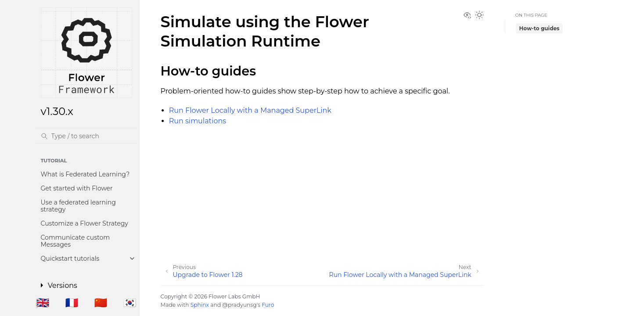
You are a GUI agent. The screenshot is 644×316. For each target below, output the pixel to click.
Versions (63, 285)
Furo (268, 305)
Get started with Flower (77, 188)
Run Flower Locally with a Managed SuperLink (250, 110)
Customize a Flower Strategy (85, 223)
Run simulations (198, 121)
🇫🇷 (72, 303)
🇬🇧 (43, 303)
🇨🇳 (101, 303)
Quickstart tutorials (70, 259)
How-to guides (535, 27)
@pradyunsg (239, 305)
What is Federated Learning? (85, 174)
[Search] (86, 136)
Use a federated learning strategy (78, 206)
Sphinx (200, 305)
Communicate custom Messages (76, 241)
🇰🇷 (130, 303)
